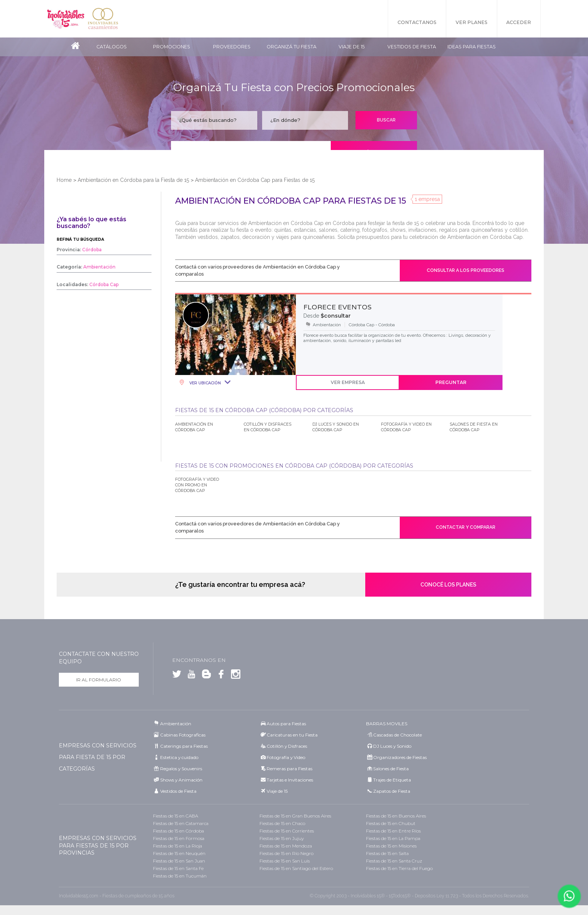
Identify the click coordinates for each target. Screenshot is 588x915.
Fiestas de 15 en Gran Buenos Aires (295, 816)
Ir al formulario (99, 680)
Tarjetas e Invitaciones (290, 780)
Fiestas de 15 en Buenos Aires (396, 816)
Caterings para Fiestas (184, 746)
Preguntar (451, 382)
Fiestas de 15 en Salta (387, 853)
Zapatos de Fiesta (392, 791)
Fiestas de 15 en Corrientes (287, 831)
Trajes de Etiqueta (392, 780)
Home (64, 180)
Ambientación (176, 724)
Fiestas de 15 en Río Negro (286, 853)
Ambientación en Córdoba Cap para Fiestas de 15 (255, 180)
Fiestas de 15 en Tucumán (180, 876)
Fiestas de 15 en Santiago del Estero (296, 868)
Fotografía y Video (286, 757)
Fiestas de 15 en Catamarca (181, 823)
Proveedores (232, 47)
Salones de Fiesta (391, 769)
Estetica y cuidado (179, 757)
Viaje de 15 (352, 47)
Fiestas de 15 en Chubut (391, 823)
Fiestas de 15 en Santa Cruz (394, 861)
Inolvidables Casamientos (103, 19)
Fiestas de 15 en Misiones (391, 846)
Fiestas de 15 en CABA (175, 816)
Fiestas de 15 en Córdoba (178, 831)
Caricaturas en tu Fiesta (292, 735)
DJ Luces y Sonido (392, 746)
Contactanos (417, 22)
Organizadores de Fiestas (400, 757)
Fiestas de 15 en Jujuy (282, 838)
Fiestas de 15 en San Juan (179, 861)
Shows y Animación (181, 780)
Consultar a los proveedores (466, 270)
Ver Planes (472, 22)
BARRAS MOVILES (387, 724)
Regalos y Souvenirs (181, 769)
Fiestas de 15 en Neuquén (179, 853)
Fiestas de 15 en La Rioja (178, 846)
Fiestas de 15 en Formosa (179, 838)
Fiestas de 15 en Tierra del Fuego (399, 868)
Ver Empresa (348, 382)
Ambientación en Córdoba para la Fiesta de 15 (133, 180)
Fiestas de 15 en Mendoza (286, 846)
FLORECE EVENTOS (337, 307)
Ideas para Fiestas (472, 47)
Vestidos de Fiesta (412, 47)
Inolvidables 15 (66, 19)
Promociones (172, 47)
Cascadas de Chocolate (397, 735)
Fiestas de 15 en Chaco (282, 823)
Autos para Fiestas (286, 724)
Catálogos (112, 47)
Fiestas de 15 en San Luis (285, 861)
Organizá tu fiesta (292, 47)
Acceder (519, 22)
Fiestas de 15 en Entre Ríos (393, 831)
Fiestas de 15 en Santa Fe (178, 868)
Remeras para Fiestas (289, 769)
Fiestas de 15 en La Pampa (393, 838)
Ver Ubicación (205, 383)
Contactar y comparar (466, 527)
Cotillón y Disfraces (287, 746)
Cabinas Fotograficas (183, 735)
